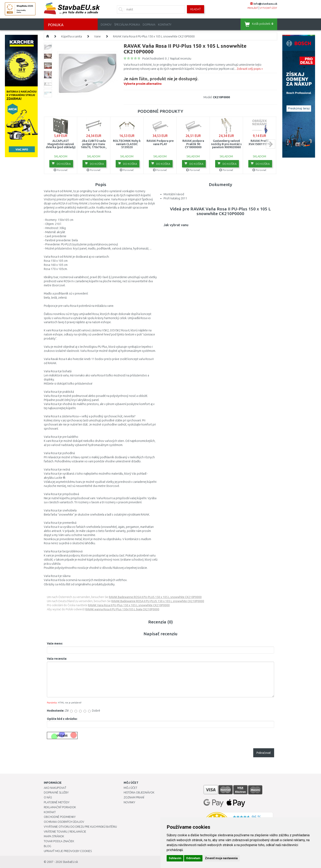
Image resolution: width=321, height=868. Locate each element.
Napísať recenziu (181, 59)
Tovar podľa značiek (59, 841)
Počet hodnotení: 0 (154, 59)
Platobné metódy (57, 802)
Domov (106, 25)
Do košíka (61, 164)
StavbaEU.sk (70, 862)
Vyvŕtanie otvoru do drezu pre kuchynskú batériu (80, 827)
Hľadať (196, 9)
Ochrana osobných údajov (64, 822)
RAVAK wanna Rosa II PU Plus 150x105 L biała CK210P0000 (122, 609)
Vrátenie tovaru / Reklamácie (65, 832)
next (271, 144)
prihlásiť (253, 8)
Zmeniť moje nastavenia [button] (221, 858)
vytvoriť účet (268, 8)
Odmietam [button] (193, 858)
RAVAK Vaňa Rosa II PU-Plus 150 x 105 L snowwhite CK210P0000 (154, 36)
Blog (47, 846)
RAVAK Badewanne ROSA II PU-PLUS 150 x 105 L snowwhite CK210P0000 (155, 597)
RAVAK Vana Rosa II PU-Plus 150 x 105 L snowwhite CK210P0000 (129, 605)
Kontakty (165, 25)
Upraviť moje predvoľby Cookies (68, 851)
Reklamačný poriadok (60, 807)
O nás (48, 797)
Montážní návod (174, 194)
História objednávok (139, 792)
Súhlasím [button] (175, 858)
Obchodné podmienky (60, 817)
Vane (97, 36)
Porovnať (61, 170)
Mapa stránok (54, 836)
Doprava (149, 25)
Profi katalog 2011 (175, 198)
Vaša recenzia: (57, 659)
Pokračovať (264, 753)
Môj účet (130, 788)
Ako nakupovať (55, 788)
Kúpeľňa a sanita (72, 36)
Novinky (129, 802)
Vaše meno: (55, 643)
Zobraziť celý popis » (250, 69)
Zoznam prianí (134, 797)
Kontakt (50, 812)
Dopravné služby (56, 792)
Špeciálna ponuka (127, 25)
